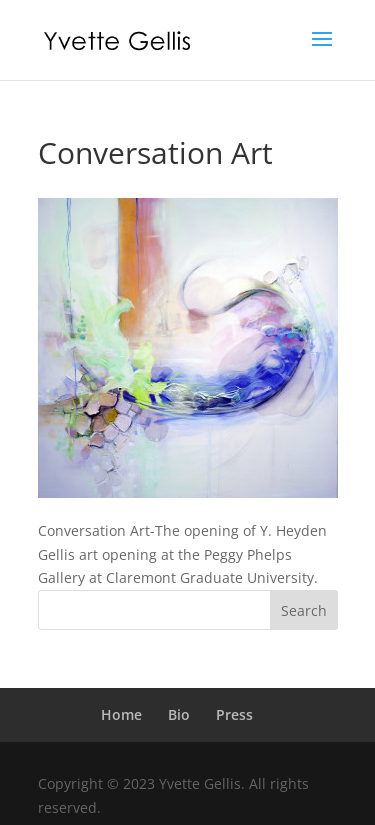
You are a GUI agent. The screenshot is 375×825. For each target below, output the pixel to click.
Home (121, 714)
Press (234, 714)
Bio (179, 714)
